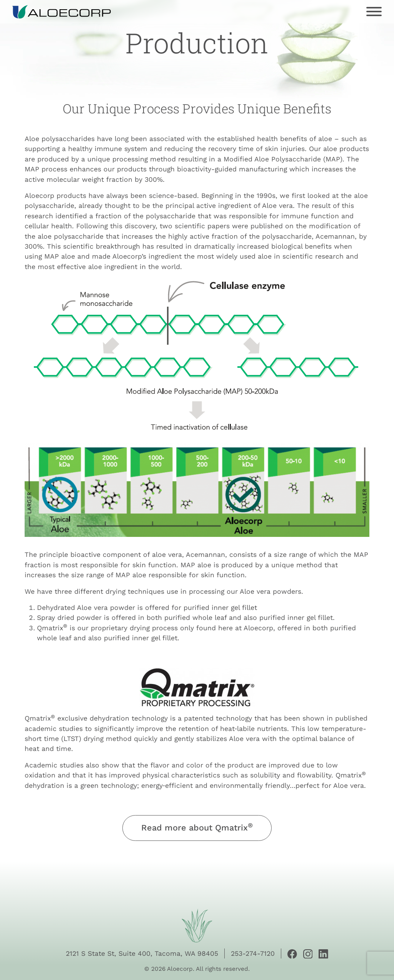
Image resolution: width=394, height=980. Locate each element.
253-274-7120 (253, 953)
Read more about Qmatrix (197, 827)
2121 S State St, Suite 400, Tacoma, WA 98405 (142, 953)
